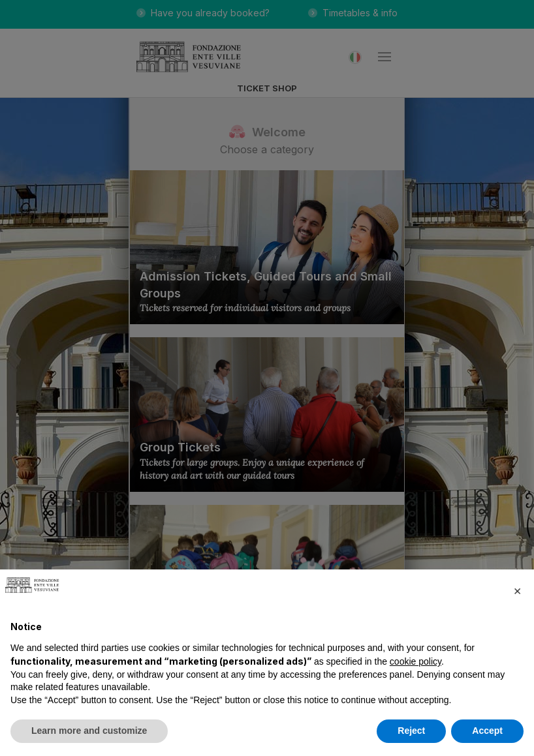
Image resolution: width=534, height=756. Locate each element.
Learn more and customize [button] (89, 731)
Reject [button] (411, 731)
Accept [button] (487, 731)
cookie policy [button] (416, 661)
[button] (517, 590)
